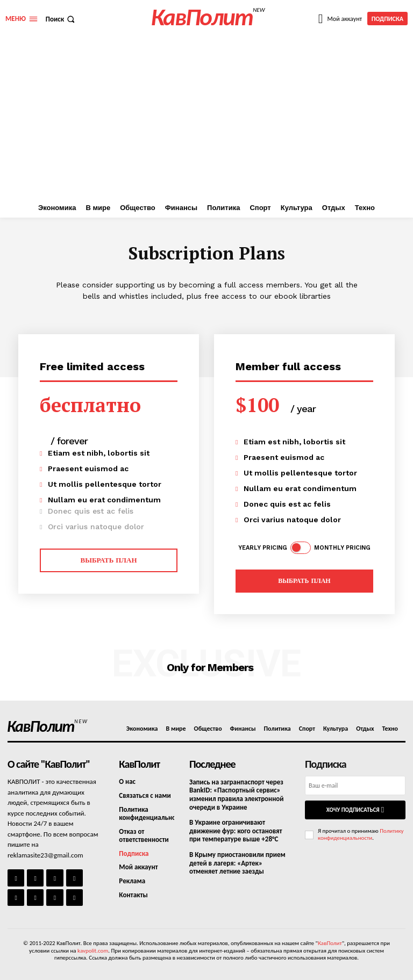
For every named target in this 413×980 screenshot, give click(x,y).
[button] (61, 19)
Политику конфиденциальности (361, 834)
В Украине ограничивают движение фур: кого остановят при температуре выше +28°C (236, 831)
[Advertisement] (206, 118)
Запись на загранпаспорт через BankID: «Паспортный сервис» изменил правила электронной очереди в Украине (237, 795)
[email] (355, 786)
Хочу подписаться (355, 810)
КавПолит (330, 943)
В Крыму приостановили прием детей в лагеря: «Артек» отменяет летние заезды (237, 863)
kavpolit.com (93, 950)
